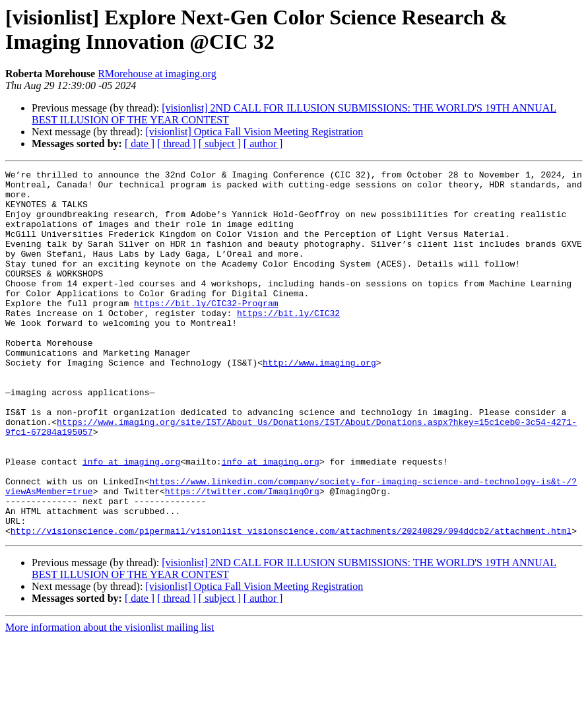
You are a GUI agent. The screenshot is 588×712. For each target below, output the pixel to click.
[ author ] (263, 144)
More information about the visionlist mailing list (110, 700)
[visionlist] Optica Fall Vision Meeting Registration (254, 132)
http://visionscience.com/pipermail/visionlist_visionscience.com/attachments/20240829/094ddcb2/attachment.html (291, 604)
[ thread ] (177, 144)
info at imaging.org (131, 521)
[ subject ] (220, 144)
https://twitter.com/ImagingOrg (242, 556)
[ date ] (140, 144)
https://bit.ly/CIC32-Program (206, 331)
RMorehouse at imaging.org (157, 74)
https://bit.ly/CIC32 (288, 342)
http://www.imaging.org (319, 402)
